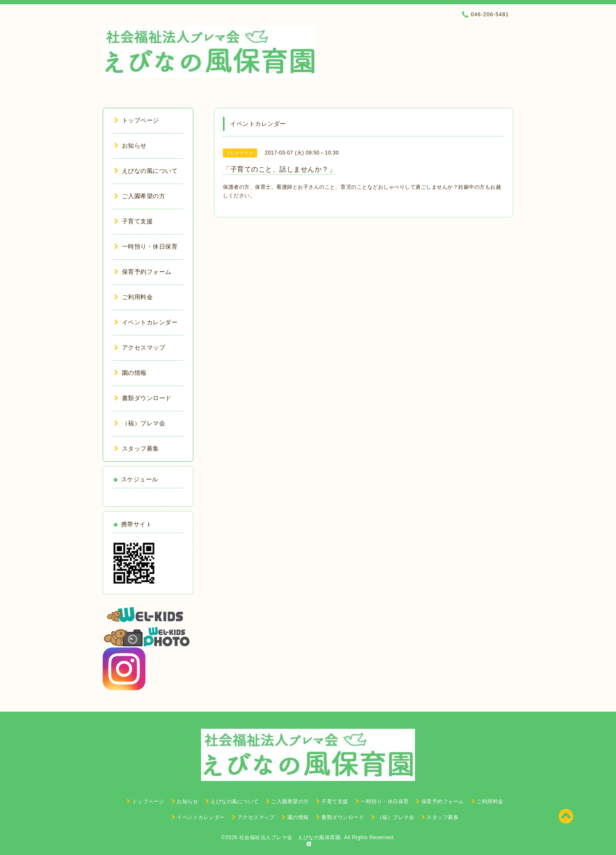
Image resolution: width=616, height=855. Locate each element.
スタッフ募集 (137, 448)
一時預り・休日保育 (146, 246)
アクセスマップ (140, 347)
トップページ (137, 120)
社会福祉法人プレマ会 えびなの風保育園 (290, 837)
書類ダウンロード (143, 398)
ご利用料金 (133, 297)
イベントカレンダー (146, 322)
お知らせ (130, 145)
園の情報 (130, 373)
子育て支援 (133, 221)
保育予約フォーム (143, 272)
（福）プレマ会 (140, 423)
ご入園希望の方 (140, 196)
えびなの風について (146, 171)
